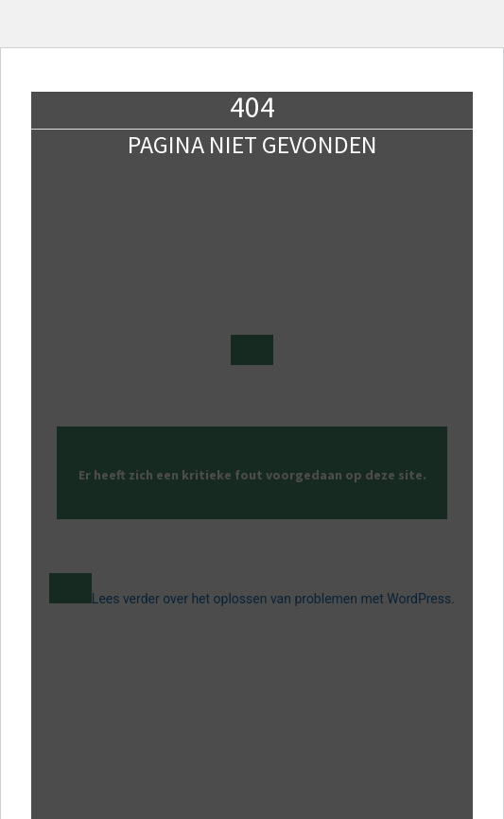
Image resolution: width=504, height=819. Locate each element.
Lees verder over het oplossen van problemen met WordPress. (273, 599)
